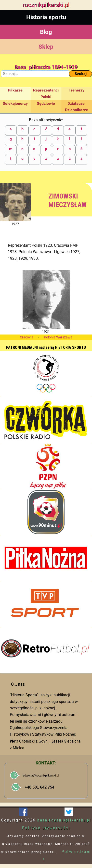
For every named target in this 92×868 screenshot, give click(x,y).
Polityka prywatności (46, 828)
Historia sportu (46, 17)
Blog (46, 32)
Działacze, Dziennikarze (77, 107)
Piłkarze (15, 90)
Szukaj (81, 74)
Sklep (46, 47)
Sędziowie (46, 103)
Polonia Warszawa (58, 337)
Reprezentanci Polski (46, 93)
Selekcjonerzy (15, 103)
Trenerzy (77, 90)
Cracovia (27, 337)
